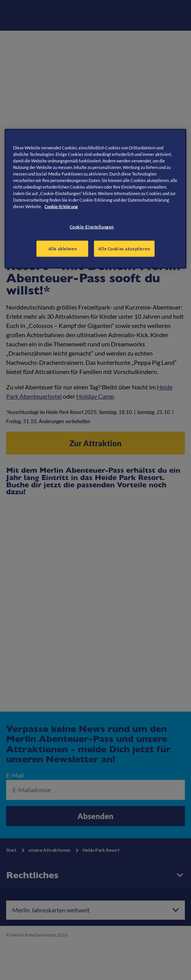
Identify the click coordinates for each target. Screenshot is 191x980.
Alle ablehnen (63, 249)
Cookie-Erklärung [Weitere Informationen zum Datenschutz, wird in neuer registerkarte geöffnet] (61, 206)
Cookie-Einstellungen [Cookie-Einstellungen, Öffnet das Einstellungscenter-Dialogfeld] (92, 227)
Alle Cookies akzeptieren (124, 249)
